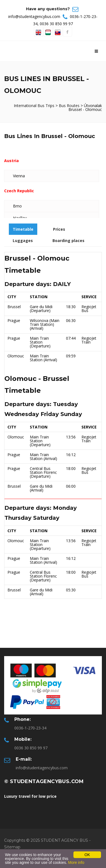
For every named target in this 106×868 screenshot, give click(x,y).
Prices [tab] (59, 229)
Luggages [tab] (23, 241)
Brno (17, 206)
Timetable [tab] (23, 229)
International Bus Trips (35, 106)
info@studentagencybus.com (34, 16)
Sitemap (12, 847)
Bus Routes (69, 106)
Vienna (19, 176)
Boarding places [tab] (68, 241)
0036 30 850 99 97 (56, 24)
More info (76, 862)
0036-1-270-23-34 (30, 728)
